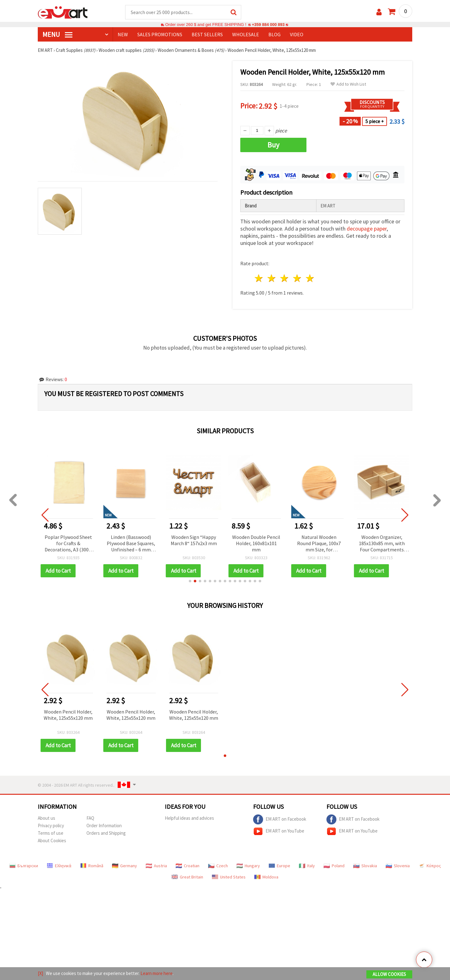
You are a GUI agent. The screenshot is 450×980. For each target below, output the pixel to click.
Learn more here (157, 973)
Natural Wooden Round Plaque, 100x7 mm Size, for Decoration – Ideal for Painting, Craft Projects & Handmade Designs (319, 544)
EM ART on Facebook (280, 820)
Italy (307, 866)
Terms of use (51, 833)
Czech (218, 866)
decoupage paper (367, 229)
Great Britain (187, 877)
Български (24, 866)
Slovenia (398, 866)
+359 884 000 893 (268, 25)
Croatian (188, 866)
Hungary (248, 866)
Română (92, 866)
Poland (334, 866)
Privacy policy (51, 826)
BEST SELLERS (207, 35)
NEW (123, 35)
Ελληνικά (59, 866)
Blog (274, 35)
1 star (259, 279)
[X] (40, 973)
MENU (57, 35)
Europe (279, 866)
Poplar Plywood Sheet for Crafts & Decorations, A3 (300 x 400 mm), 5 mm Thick (68, 544)
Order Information (104, 826)
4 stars (297, 279)
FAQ (90, 818)
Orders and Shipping (106, 833)
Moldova (266, 877)
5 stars (310, 279)
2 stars (272, 279)
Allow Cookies (389, 974)
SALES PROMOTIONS (160, 35)
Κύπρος (430, 866)
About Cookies (52, 841)
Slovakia (365, 866)
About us (46, 818)
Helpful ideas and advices (189, 818)
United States (229, 877)
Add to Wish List (348, 85)
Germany (125, 866)
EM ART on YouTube (279, 832)
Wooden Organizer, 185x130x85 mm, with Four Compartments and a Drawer (382, 544)
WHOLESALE (246, 35)
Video (297, 35)
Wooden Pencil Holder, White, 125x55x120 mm (68, 715)
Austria (156, 866)
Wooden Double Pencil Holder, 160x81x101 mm (256, 544)
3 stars (285, 279)
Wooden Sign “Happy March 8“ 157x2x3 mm (194, 540)
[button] (190, 581)
